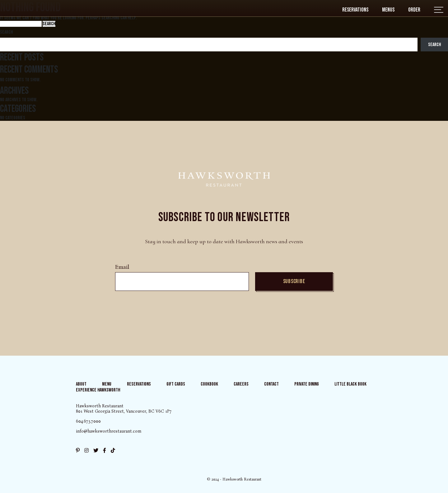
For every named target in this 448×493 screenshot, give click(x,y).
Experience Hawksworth (98, 390)
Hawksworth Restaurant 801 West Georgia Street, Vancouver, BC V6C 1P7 (124, 409)
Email (122, 267)
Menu (107, 384)
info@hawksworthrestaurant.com (109, 431)
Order (414, 10)
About (81, 384)
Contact (271, 384)
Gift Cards (176, 384)
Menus (388, 10)
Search (6, 32)
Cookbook (209, 384)
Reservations (355, 10)
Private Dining (307, 384)
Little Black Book (350, 384)
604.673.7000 (88, 421)
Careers (241, 384)
